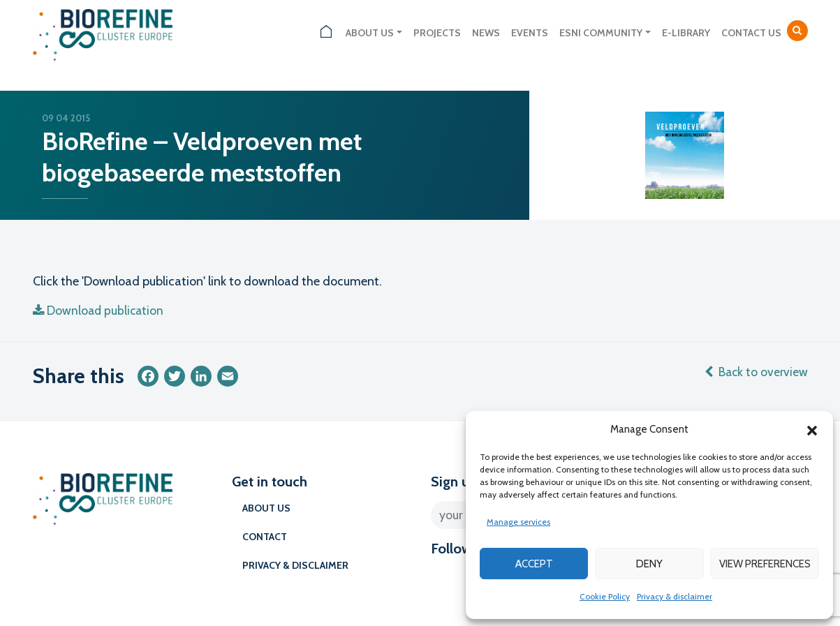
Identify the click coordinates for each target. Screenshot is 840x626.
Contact (265, 537)
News (486, 33)
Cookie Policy (605, 596)
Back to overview (755, 372)
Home (326, 33)
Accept (534, 564)
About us (370, 33)
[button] (812, 429)
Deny (649, 564)
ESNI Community (601, 33)
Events (530, 33)
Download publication (100, 311)
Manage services (518, 522)
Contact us (751, 33)
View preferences (765, 564)
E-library (686, 33)
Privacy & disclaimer (675, 596)
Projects (437, 33)
